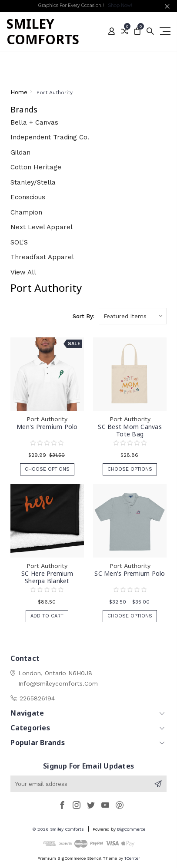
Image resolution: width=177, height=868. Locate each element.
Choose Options (47, 469)
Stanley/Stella (33, 182)
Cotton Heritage (36, 167)
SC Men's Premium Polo (130, 573)
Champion (26, 212)
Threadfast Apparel (42, 257)
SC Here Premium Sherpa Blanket (47, 577)
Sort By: (83, 316)
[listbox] (133, 316)
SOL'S (19, 242)
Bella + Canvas (34, 122)
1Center (132, 858)
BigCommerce (131, 829)
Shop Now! (120, 5)
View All (23, 272)
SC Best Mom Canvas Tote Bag (130, 430)
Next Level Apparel (42, 227)
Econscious (28, 197)
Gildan (20, 152)
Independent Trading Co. (50, 137)
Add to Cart (47, 616)
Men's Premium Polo (47, 427)
